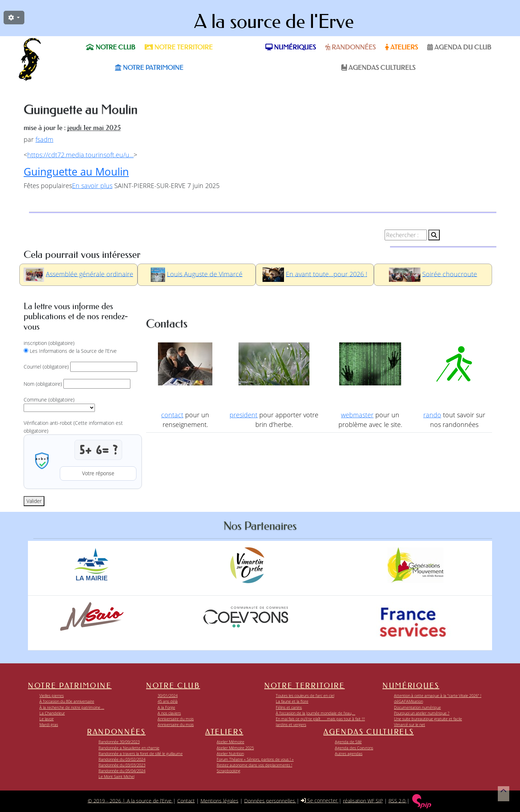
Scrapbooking (228, 771)
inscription (49, 343)
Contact (186, 800)
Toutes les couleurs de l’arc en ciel (305, 695)
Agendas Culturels (378, 68)
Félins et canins (289, 707)
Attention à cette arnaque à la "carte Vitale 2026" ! (438, 695)
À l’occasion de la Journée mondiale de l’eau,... (316, 713)
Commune (49, 400)
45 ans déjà (168, 701)
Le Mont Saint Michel (116, 776)
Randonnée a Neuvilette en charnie (129, 748)
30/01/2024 (168, 695)
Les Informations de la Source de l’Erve (73, 351)
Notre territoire (179, 47)
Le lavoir (47, 719)
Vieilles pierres (52, 695)
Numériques (291, 47)
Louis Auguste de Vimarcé (205, 274)
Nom (43, 384)
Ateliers (401, 47)
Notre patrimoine (149, 68)
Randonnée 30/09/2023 (119, 742)
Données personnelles (270, 800)
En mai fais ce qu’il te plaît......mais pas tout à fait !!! (320, 719)
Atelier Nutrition (230, 753)
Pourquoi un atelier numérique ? (422, 713)
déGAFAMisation (408, 701)
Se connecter (320, 800)
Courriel (46, 367)
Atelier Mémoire (230, 742)
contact (172, 415)
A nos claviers (169, 713)
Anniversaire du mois (176, 719)
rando (432, 415)
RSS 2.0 (398, 800)
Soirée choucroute (450, 274)
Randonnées (350, 47)
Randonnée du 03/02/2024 (122, 759)
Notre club (111, 47)
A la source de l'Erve (274, 21)
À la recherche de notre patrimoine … (72, 707)
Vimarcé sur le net (410, 724)
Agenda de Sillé (348, 742)
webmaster (357, 415)
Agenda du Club (459, 47)
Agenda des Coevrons (354, 748)
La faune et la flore (292, 701)
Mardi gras (49, 724)
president (244, 415)
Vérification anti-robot (73, 427)
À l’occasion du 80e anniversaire (67, 701)
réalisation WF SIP (363, 800)
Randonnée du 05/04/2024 (122, 771)
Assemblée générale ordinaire (90, 274)
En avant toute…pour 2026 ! (326, 274)
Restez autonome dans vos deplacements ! (254, 765)
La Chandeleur (52, 713)
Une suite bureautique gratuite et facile (428, 719)
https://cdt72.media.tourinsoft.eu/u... (80, 155)
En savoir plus (92, 186)
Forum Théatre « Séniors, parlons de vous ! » (255, 759)
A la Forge (166, 707)
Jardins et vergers (291, 724)
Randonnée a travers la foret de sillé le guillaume (141, 753)
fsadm (44, 139)
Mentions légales (220, 800)
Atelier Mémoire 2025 (235, 748)
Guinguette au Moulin (76, 171)
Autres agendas (349, 753)
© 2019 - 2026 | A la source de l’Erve (130, 800)
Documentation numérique (417, 707)
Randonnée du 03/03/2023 (122, 765)
